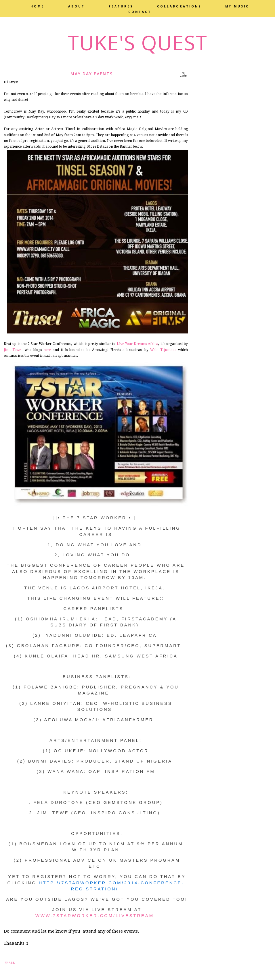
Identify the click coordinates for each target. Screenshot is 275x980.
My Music (237, 6)
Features (121, 6)
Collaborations (179, 6)
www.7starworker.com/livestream (96, 916)
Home (37, 6)
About (77, 6)
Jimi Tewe (12, 350)
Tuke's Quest (137, 43)
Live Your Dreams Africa (138, 344)
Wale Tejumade (163, 350)
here (46, 350)
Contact (140, 12)
